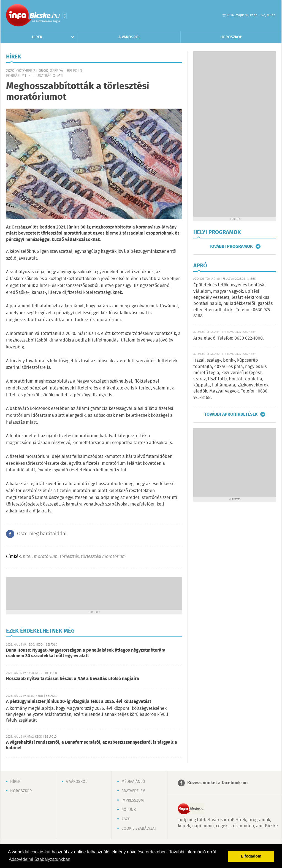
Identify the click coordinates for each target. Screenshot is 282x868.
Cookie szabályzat (139, 829)
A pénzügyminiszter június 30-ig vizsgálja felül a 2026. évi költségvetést (79, 702)
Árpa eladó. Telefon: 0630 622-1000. (229, 338)
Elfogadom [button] (251, 856)
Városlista (65, 16)
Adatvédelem (133, 791)
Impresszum (133, 800)
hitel (27, 557)
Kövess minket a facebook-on (217, 783)
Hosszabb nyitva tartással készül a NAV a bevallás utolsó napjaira (73, 679)
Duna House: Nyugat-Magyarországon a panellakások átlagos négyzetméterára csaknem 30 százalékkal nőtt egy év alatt (86, 653)
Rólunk (129, 810)
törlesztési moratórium (103, 557)
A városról (129, 37)
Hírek (37, 37)
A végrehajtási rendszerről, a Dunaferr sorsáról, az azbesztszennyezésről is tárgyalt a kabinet (92, 745)
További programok (231, 246)
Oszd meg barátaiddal (42, 534)
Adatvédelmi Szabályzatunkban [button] (40, 859)
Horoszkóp (231, 37)
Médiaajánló (133, 782)
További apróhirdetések (231, 414)
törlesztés (69, 557)
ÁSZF (126, 819)
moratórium (46, 557)
